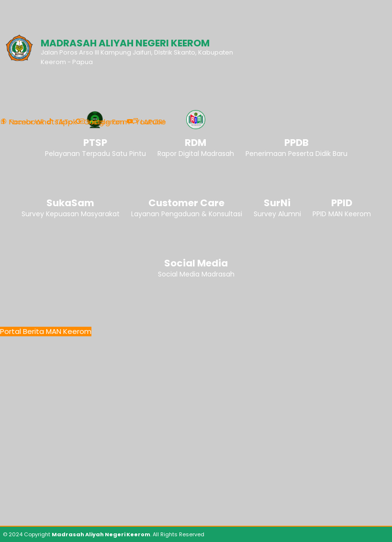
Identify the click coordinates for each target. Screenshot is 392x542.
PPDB (297, 143)
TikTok (61, 122)
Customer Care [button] (186, 203)
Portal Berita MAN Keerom (46, 332)
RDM (196, 143)
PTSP (95, 143)
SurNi (277, 203)
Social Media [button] (196, 263)
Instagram (101, 122)
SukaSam (70, 203)
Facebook (22, 122)
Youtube (146, 122)
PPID (342, 203)
